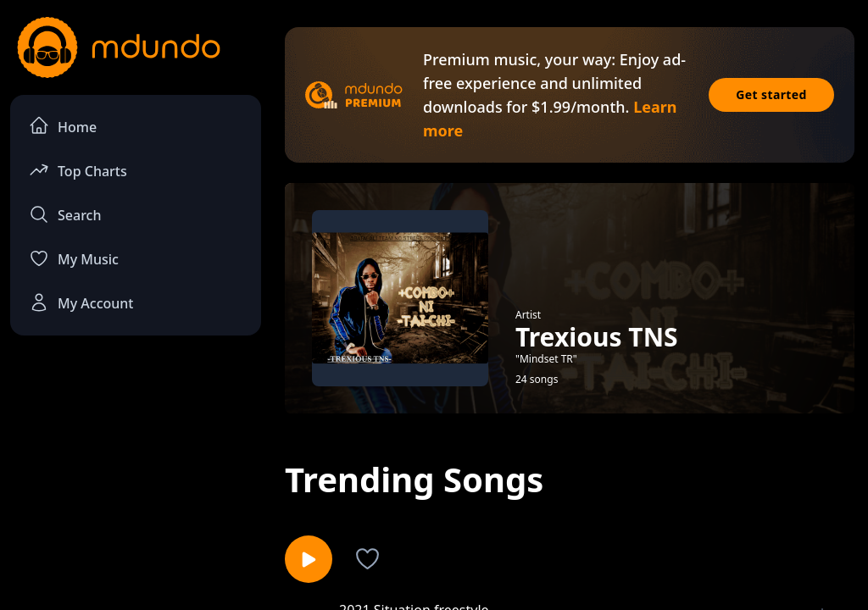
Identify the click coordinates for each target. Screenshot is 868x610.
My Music (74, 258)
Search (65, 214)
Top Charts (78, 170)
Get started (771, 94)
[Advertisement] (136, 475)
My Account (81, 302)
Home (63, 126)
